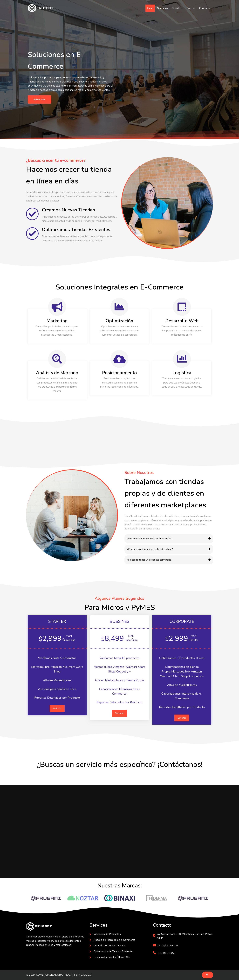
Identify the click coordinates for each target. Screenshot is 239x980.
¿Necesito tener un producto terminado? (150, 560)
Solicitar (57, 708)
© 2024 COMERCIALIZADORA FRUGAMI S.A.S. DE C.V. (59, 975)
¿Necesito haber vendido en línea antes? (150, 539)
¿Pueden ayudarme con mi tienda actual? (150, 549)
